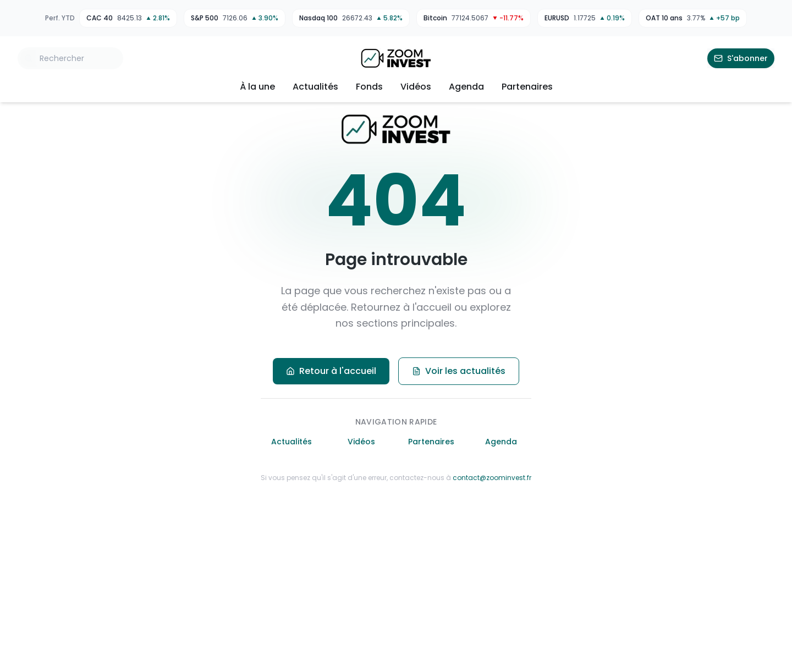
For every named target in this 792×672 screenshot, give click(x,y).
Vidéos (416, 87)
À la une (257, 87)
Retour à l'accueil (331, 371)
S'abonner (741, 58)
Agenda (466, 87)
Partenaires (527, 87)
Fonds (369, 87)
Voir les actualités (459, 371)
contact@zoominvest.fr (492, 478)
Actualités (315, 87)
